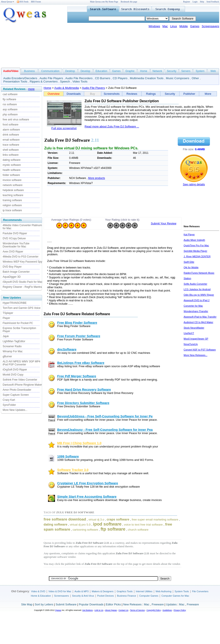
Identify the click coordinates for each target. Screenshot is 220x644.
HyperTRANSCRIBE (15, 303)
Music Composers (178, 78)
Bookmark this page (129, 2)
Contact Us (123, 610)
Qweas (58, 610)
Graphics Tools (125, 591)
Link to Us (99, 610)
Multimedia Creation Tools (147, 78)
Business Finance (127, 596)
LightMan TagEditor (14, 341)
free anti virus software (16, 120)
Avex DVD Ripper (13, 252)
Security (171, 71)
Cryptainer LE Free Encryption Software (88, 483)
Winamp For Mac (13, 351)
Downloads (74, 94)
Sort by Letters (44, 604)
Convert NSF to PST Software (200, 350)
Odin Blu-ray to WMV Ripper (199, 295)
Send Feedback (213, 2)
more (31, 89)
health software (12, 170)
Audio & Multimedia (67, 88)
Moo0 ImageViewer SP (196, 339)
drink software (11, 135)
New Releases (132, 604)
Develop (85, 71)
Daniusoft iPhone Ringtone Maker (22, 385)
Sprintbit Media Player (195, 251)
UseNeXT (189, 333)
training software (12, 200)
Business (29, 71)
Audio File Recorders (79, 78)
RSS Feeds (23, 2)
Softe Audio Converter (195, 284)
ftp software (9, 99)
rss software (10, 104)
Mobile (184, 26)
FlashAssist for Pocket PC (18, 323)
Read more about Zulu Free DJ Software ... (112, 126)
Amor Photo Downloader (17, 390)
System (200, 71)
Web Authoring (163, 591)
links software (11, 155)
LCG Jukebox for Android (197, 289)
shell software (11, 150)
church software (138, 530)
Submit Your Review (163, 223)
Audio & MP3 (82, 591)
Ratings (151, 94)
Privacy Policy (180, 610)
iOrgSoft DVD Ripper (15, 370)
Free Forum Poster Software (79, 336)
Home (144, 71)
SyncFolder (9, 405)
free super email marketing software (155, 520)
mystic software (12, 165)
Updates (171, 604)
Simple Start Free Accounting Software (87, 497)
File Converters (200, 591)
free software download (65, 519)
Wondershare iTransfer (196, 311)
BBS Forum (36, 2)
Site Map (27, 604)
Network (157, 71)
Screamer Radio (12, 346)
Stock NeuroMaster (194, 328)
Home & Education (41, 596)
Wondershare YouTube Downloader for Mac (16, 245)
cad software (10, 94)
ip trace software (12, 210)
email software (11, 140)
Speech (65, 81)
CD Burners (103, 78)
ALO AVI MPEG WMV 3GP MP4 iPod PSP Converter (21, 363)
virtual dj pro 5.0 (80, 525)
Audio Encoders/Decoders (20, 78)
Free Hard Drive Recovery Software (84, 390)
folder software (11, 175)
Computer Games (149, 596)
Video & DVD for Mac (60, 591)
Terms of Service (137, 610)
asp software (10, 109)
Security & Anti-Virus (83, 596)
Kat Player (189, 234)
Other (195, 78)
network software (13, 185)
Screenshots (112, 94)
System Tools (182, 591)
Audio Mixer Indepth (194, 240)
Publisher (189, 94)
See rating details (194, 184)
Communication (50, 71)
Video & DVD (38, 591)
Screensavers (210, 26)
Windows (154, 26)
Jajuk (6, 336)
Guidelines (167, 610)
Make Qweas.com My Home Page (104, 2)
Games (195, 26)
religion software (12, 205)
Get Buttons (88, 610)
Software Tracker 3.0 (73, 470)
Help (202, 2)
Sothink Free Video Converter (20, 380)
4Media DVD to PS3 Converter (20, 257)
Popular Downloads (91, 604)
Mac (165, 26)
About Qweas (8, 2)
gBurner (7, 356)
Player (6, 318)
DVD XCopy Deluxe (14, 238)
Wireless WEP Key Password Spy (22, 262)
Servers (186, 71)
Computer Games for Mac (175, 596)
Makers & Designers (103, 591)
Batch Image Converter (16, 272)
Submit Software (66, 604)
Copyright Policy (154, 610)
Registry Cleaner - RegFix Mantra (22, 287)
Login (195, 2)
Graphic (130, 71)
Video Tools (80, 81)
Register (187, 2)
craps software (118, 519)
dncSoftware (67, 349)
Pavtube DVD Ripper (15, 233)
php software (10, 114)
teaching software (13, 195)
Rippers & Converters (44, 81)
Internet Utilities (144, 591)
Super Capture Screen (16, 395)
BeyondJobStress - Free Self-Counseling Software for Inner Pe (105, 416)
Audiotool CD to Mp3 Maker (198, 322)
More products (97, 178)
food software (11, 125)
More (208, 94)
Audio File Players (51, 78)
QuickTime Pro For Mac (196, 245)
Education (101, 71)
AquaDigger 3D (12, 277)
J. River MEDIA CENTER (197, 256)
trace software (11, 145)
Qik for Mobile (191, 267)
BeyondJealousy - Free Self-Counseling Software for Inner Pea (105, 430)
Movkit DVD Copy (13, 375)
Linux (174, 26)
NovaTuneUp (191, 344)
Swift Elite (189, 262)
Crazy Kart (9, 400)
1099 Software (68, 456)
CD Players (120, 78)
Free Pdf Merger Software (77, 376)
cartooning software (85, 530)
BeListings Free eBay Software (81, 363)
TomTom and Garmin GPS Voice (22, 308)
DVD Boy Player (12, 267)
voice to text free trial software (143, 525)
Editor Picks (113, 604)
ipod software (107, 524)
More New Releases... (195, 355)
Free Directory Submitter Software (83, 403)
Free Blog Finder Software (77, 323)
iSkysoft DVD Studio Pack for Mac (22, 282)
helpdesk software (13, 190)
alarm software (11, 130)
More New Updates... (15, 410)
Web (213, 71)
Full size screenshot (64, 128)
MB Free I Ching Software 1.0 (79, 443)
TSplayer (8, 313)
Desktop (70, 71)
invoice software (12, 180)
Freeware (158, 604)
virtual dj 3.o (96, 520)
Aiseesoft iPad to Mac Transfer (200, 317)
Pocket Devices (106, 596)
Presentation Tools (15, 81)
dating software (12, 160)
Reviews (132, 94)
